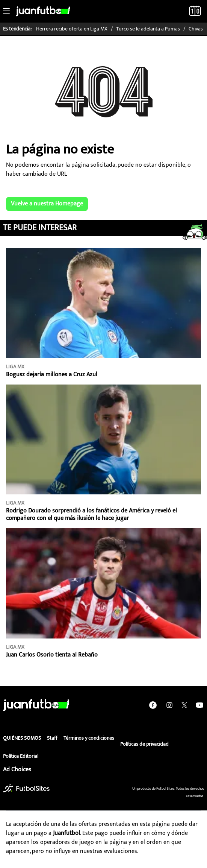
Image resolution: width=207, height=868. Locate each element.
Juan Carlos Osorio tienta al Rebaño (52, 655)
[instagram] (169, 705)
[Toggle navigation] (6, 11)
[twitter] (184, 705)
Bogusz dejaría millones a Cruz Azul (52, 375)
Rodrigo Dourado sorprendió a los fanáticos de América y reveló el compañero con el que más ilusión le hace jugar (91, 515)
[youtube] (199, 705)
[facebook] (153, 705)
